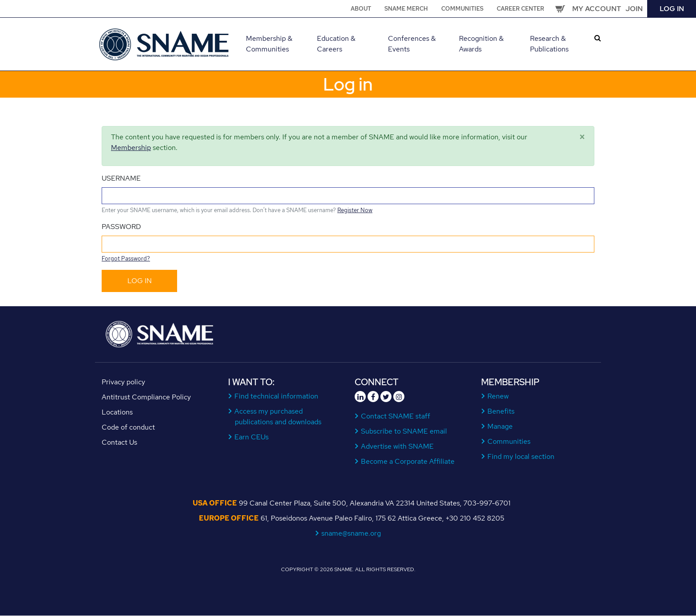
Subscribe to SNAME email (404, 431)
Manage (500, 426)
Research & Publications (549, 44)
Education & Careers (336, 44)
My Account (597, 9)
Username (121, 178)
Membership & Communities (269, 44)
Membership (131, 148)
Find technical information (277, 396)
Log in (672, 9)
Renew (498, 396)
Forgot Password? (126, 259)
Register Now (355, 210)
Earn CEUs (252, 437)
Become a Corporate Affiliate (408, 461)
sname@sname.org (351, 533)
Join (634, 9)
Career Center (520, 9)
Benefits (501, 411)
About (361, 9)
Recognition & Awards (481, 44)
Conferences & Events (412, 44)
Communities (462, 9)
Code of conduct (128, 427)
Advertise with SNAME (397, 446)
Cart (560, 9)
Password (121, 227)
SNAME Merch (406, 9)
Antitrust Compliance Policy (146, 397)
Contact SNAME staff (396, 416)
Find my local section (521, 456)
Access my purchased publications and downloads (278, 417)
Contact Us (119, 442)
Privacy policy (123, 382)
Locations (117, 412)
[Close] (582, 137)
